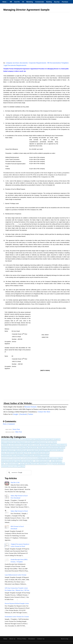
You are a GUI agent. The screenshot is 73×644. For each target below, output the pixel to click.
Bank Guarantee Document (11, 442)
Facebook (23, 414)
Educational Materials (17, 448)
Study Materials (59, 464)
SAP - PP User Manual (8, 464)
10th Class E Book (7, 439)
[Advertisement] (36, 25)
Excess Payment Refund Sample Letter (17, 603)
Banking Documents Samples (30, 442)
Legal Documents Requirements (15, 65)
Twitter (31, 414)
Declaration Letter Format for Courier (17, 617)
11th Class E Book (20, 439)
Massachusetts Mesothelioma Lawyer (14, 458)
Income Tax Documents (30, 450)
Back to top (65, 639)
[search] (19, 473)
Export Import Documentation (43, 448)
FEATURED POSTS (59, 448)
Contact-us (41, 639)
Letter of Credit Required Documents (36, 453)
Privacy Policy (22, 639)
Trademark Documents (9, 466)
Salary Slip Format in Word (19, 511)
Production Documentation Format (50, 458)
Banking (49, 2)
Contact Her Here (44, 412)
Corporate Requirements (38, 63)
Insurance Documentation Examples (51, 450)
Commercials (40, 2)
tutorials (21, 466)
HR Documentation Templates (58, 63)
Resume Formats (31, 407)
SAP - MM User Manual (55, 461)
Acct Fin (17, 2)
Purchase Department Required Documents (16, 461)
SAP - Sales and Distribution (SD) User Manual (31, 464)
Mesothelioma (33, 458)
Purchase (65, 2)
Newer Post (16, 429)
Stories (50, 464)
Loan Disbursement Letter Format (16, 575)
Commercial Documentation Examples (14, 445)
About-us (12, 639)
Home (5, 2)
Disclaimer (32, 639)
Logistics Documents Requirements (13, 456)
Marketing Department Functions (38, 456)
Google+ (16, 414)
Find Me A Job (15, 482)
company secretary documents (17, 63)
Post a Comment (9, 424)
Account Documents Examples (50, 439)
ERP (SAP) (29, 448)
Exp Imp (57, 2)
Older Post (19, 432)
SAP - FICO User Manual (39, 461)
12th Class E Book (33, 439)
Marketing (30, 2)
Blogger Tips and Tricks (48, 442)
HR (11, 2)
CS (23, 2)
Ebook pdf (5, 448)
